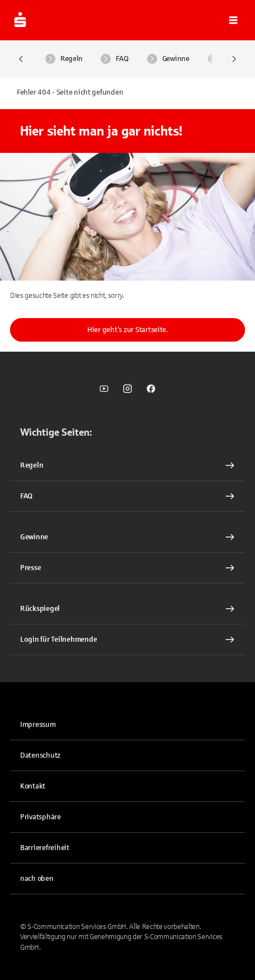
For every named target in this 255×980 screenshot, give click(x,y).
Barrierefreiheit (45, 848)
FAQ (114, 59)
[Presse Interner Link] (127, 568)
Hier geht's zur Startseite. (127, 330)
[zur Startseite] (20, 20)
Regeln (64, 59)
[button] (233, 20)
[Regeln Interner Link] (127, 465)
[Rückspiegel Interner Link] (127, 609)
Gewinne (168, 59)
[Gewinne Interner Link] (127, 537)
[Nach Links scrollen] (21, 59)
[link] (104, 389)
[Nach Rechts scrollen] (234, 59)
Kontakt (33, 786)
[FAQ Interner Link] (127, 496)
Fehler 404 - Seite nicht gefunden (70, 92)
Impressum (38, 725)
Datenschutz (40, 755)
